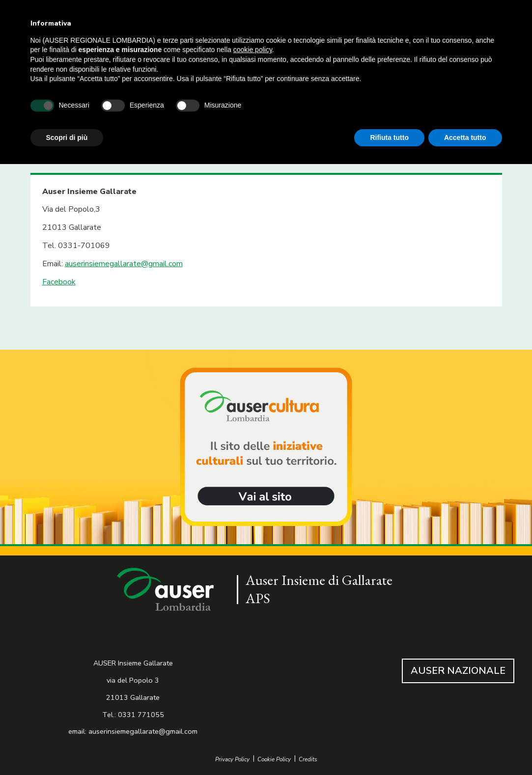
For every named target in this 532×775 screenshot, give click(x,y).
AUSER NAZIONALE (458, 671)
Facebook (59, 282)
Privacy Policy (232, 760)
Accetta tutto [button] (465, 138)
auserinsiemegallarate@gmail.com (124, 264)
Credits (308, 760)
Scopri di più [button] (67, 138)
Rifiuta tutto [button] (389, 138)
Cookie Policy (274, 760)
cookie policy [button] (253, 50)
